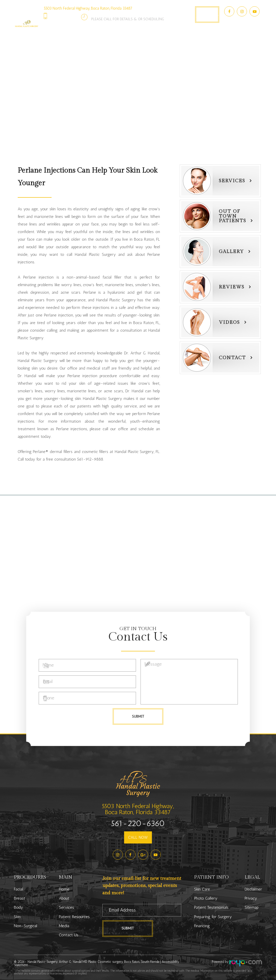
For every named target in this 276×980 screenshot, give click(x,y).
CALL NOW (138, 837)
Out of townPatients (233, 216)
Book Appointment (207, 14)
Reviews (232, 287)
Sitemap (252, 907)
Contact (232, 358)
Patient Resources (74, 917)
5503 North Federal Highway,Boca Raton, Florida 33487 (138, 809)
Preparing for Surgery (213, 917)
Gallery (231, 252)
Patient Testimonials (211, 907)
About (64, 898)
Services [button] (74, 39)
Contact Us (201, 39)
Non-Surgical (26, 926)
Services (232, 181)
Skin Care (202, 889)
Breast (19, 898)
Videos (229, 322)
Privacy (251, 898)
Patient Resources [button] (110, 39)
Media (64, 926)
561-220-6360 (66, 16)
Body (18, 907)
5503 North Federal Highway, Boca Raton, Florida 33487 (88, 8)
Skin (17, 917)
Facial (18, 889)
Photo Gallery (151, 39)
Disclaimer (253, 889)
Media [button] (178, 39)
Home (64, 889)
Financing (202, 926)
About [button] (53, 39)
